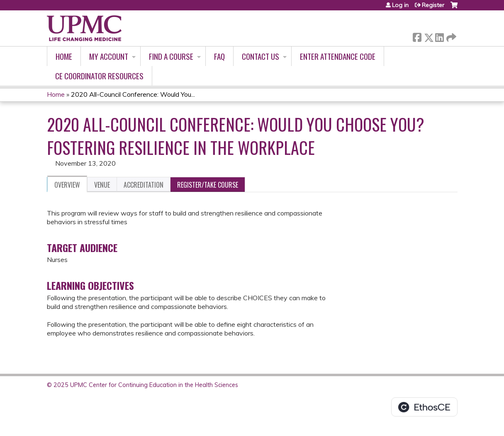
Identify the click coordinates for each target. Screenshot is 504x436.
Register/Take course (208, 185)
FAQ (219, 56)
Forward (450, 36)
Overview (67, 185)
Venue (102, 185)
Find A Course (171, 56)
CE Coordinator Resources (99, 76)
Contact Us (261, 56)
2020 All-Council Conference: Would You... (133, 94)
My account (109, 56)
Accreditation (144, 185)
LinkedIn (439, 36)
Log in (400, 5)
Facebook (417, 36)
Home (64, 56)
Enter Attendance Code (338, 56)
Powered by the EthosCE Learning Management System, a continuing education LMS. (424, 407)
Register (433, 5)
